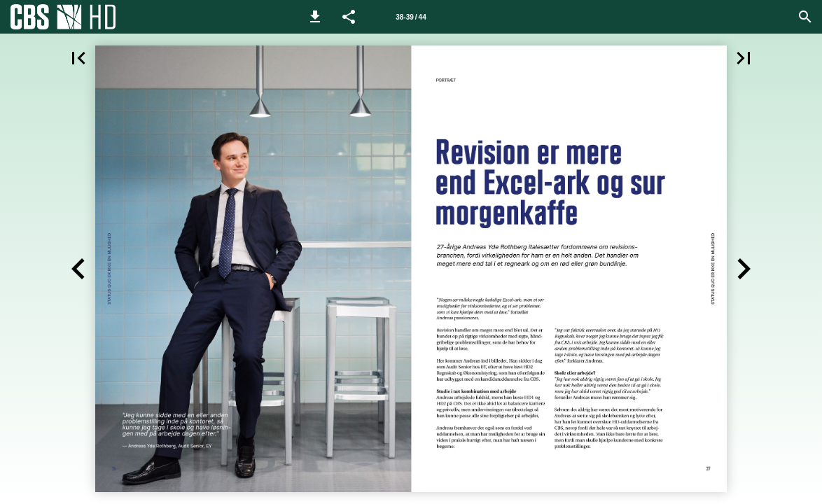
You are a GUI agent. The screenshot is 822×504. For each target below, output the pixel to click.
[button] (315, 17)
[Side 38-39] (411, 17)
